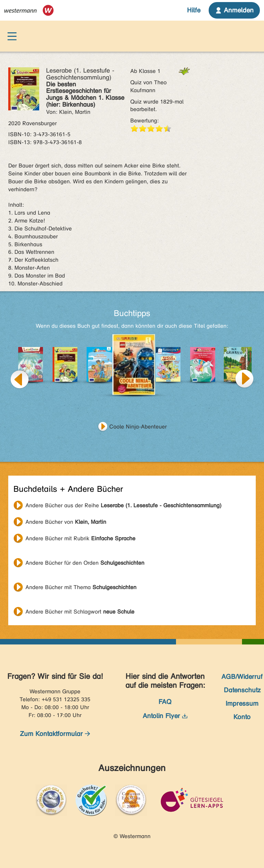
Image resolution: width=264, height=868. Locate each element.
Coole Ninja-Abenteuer (138, 427)
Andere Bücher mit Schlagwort (80, 612)
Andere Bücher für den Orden (85, 563)
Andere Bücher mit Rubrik (80, 538)
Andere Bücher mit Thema (81, 587)
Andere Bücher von (66, 522)
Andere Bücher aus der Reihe (123, 505)
